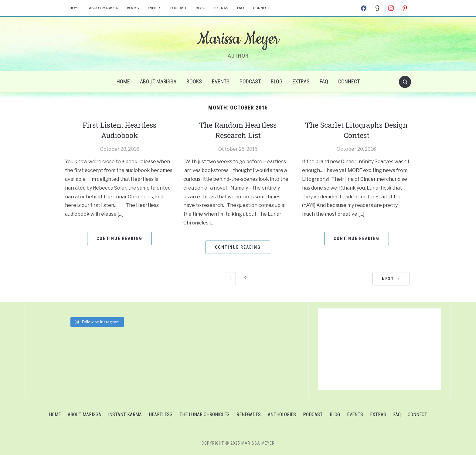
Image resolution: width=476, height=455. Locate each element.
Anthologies (282, 414)
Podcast (178, 8)
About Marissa (103, 8)
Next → (391, 278)
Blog (201, 8)
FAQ (240, 8)
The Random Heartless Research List (238, 130)
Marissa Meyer (238, 39)
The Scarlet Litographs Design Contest (357, 130)
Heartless (161, 414)
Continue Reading (119, 238)
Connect (261, 8)
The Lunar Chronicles (204, 414)
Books (133, 8)
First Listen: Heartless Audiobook (119, 130)
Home (75, 8)
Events (155, 8)
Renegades (249, 414)
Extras (221, 8)
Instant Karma (125, 414)
